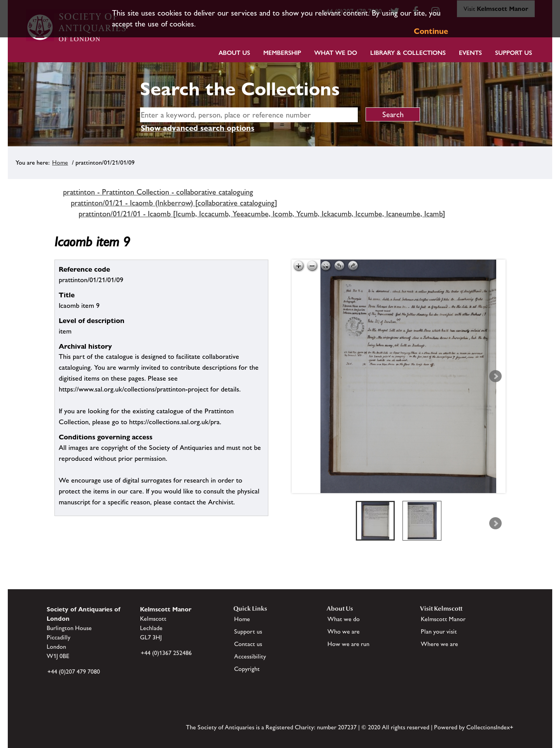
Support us (248, 631)
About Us (234, 53)
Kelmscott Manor (443, 619)
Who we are (344, 631)
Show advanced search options (198, 128)
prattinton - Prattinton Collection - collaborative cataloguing (158, 192)
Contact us (248, 644)
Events (470, 53)
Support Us (514, 53)
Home (60, 162)
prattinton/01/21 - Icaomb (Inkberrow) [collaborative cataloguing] (174, 203)
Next (495, 376)
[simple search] (249, 115)
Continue (431, 31)
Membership (282, 53)
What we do (336, 53)
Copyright (247, 669)
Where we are (439, 644)
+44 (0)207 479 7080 (74, 672)
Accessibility (250, 656)
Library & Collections (408, 53)
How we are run (348, 644)
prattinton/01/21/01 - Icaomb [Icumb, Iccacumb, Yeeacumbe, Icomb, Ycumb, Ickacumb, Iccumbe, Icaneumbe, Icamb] (262, 214)
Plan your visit (439, 631)
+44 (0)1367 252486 (166, 653)
